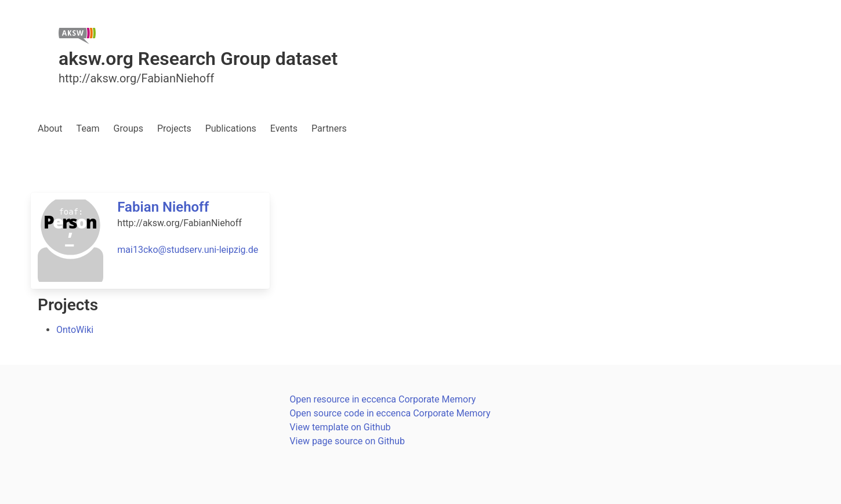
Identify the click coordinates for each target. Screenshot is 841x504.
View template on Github (340, 427)
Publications (231, 128)
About (50, 128)
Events (284, 128)
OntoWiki (75, 330)
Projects (174, 128)
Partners (329, 128)
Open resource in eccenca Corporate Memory (383, 399)
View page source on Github (347, 441)
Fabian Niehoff (163, 207)
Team (88, 128)
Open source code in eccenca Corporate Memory (390, 413)
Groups (128, 128)
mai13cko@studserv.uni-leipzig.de (188, 250)
